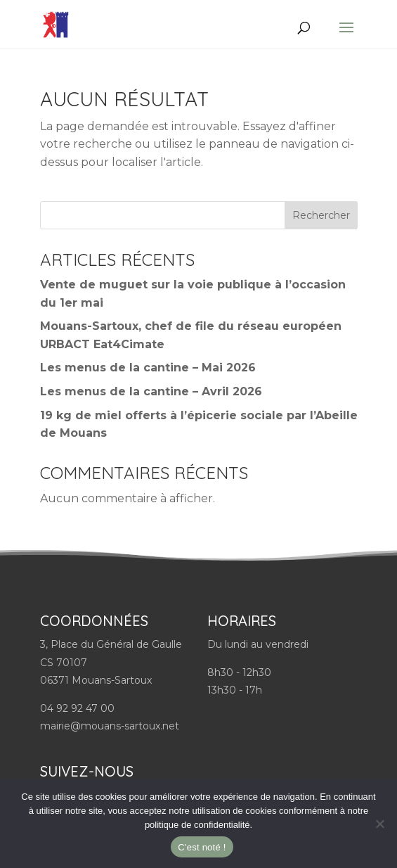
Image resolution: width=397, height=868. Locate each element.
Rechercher (321, 215)
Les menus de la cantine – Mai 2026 (148, 368)
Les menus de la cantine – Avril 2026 (151, 391)
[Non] (379, 824)
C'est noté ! (202, 847)
